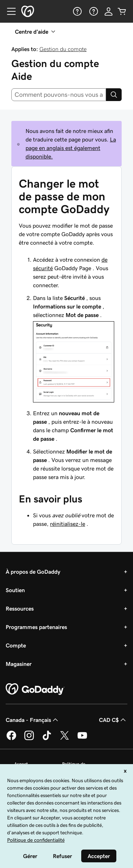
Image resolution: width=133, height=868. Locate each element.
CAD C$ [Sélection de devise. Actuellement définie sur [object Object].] (113, 720)
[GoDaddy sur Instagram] (29, 739)
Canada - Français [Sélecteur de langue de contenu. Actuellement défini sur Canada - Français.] (33, 720)
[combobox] (59, 95)
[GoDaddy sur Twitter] (65, 739)
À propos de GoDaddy (33, 572)
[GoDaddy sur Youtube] (82, 739)
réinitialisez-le (68, 524)
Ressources (20, 608)
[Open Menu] (9, 11)
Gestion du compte (63, 49)
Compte (16, 645)
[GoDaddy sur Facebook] (11, 739)
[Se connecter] (109, 11)
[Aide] (77, 11)
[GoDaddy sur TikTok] (47, 739)
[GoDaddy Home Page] (35, 689)
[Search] (114, 95)
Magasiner (19, 664)
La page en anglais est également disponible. (71, 148)
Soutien (15, 590)
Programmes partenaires (36, 627)
